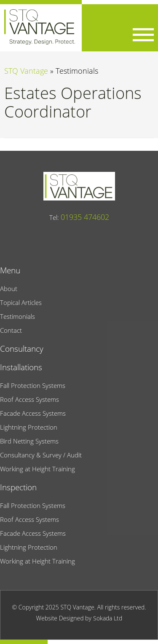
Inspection (18, 487)
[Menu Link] (143, 35)
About (9, 289)
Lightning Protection (29, 427)
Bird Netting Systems (29, 441)
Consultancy (22, 349)
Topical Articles (21, 302)
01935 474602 (85, 217)
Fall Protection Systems (33, 385)
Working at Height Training (37, 469)
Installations (21, 367)
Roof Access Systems (29, 399)
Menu (10, 270)
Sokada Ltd (108, 618)
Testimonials (17, 316)
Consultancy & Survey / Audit (41, 455)
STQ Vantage (26, 71)
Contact (11, 330)
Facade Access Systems (33, 413)
